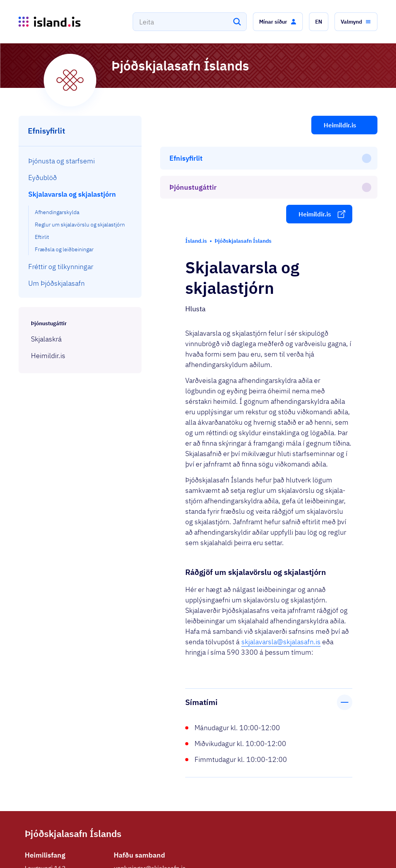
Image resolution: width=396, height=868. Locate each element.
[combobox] (190, 22)
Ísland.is (70, 853)
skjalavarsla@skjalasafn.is (281, 553)
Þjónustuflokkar (115, 853)
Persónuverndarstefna (302, 857)
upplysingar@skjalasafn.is (150, 779)
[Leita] (237, 22)
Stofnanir (256, 857)
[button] (278, 22)
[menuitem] (80, 161)
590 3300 (128, 791)
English (353, 857)
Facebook (127, 804)
